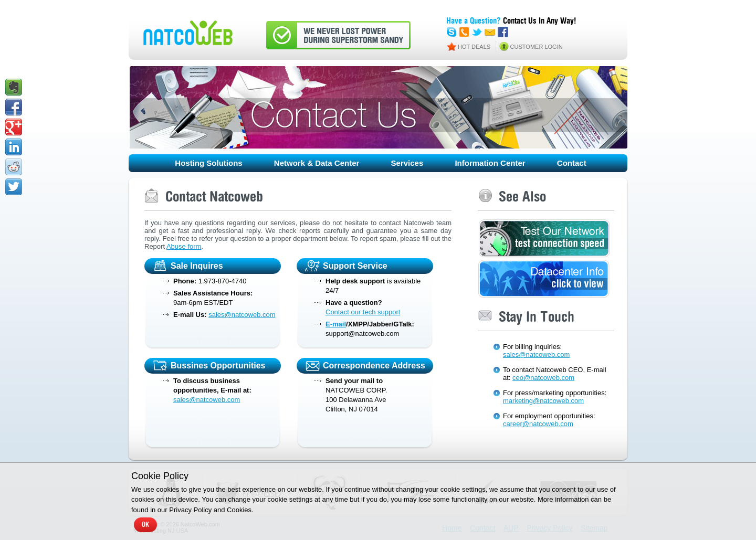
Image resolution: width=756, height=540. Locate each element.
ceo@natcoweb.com (543, 378)
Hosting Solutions (208, 163)
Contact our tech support (363, 312)
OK (145, 525)
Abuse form (184, 246)
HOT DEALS (474, 47)
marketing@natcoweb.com (543, 401)
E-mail (336, 324)
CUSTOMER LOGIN (537, 47)
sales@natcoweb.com (242, 315)
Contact (572, 163)
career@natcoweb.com (538, 424)
